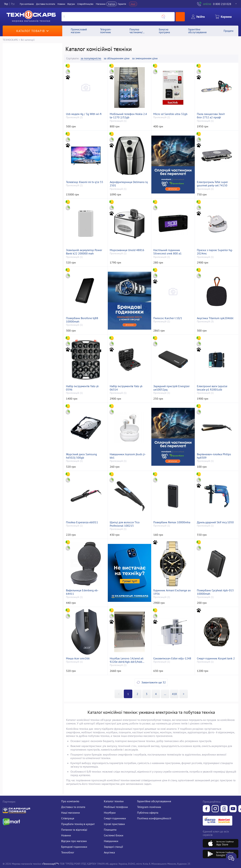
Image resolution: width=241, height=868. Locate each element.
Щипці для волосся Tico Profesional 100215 (125, 524)
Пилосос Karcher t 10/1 (168, 318)
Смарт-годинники (115, 818)
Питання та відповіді (74, 830)
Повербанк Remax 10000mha (172, 522)
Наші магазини (71, 813)
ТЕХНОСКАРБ (10, 40)
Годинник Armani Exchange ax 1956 (172, 592)
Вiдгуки (71, 4)
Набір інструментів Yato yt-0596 (83, 388)
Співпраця (68, 818)
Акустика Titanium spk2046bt (215, 318)
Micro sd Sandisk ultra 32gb (170, 114)
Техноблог (68, 852)
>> (165, 694)
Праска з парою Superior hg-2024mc (215, 252)
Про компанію (70, 801)
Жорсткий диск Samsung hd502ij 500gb (81, 456)
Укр (6, 4)
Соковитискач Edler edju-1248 (172, 658)
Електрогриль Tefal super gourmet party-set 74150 (212, 184)
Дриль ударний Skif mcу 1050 (215, 522)
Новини (61, 4)
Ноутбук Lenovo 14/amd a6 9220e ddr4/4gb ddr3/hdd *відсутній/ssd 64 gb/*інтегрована (127, 660)
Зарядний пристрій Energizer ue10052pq (171, 388)
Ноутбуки (110, 813)
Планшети (110, 830)
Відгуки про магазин (74, 841)
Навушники (111, 841)
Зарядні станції (113, 847)
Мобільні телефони (116, 807)
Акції (133, 4)
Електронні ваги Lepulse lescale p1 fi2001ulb (212, 388)
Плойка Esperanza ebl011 (82, 522)
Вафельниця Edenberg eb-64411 (82, 592)
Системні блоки (114, 835)
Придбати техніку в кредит (78, 824)
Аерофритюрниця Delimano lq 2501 (129, 184)
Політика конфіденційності (154, 818)
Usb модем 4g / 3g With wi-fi (84, 114)
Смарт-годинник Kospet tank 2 (216, 658)
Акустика (109, 852)
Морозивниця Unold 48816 (127, 250)
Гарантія (122, 4)
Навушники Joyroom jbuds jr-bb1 (128, 456)
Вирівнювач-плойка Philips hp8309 (214, 456)
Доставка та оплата (46, 4)
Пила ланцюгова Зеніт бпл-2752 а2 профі (211, 116)
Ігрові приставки (114, 824)
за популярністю (91, 58)
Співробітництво (85, 4)
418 (174, 694)
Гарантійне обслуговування (154, 801)
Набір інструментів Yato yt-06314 (126, 388)
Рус (13, 4)
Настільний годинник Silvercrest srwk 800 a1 (167, 252)
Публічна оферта (148, 813)
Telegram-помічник (149, 807)
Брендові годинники (74, 847)
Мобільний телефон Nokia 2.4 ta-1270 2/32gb (128, 116)
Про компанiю (27, 4)
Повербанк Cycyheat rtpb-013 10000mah (215, 592)
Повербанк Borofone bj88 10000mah (82, 320)
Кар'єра (112, 4)
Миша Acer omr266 (78, 658)
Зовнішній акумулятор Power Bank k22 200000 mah (84, 252)
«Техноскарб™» (51, 864)
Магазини (101, 4)
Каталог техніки (114, 801)
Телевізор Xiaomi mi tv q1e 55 (85, 182)
